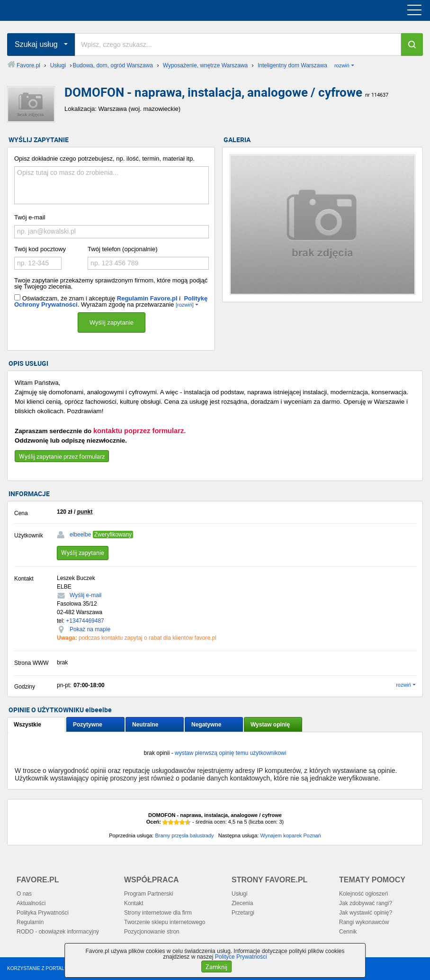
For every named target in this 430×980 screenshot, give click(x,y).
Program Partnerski (148, 894)
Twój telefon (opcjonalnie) (122, 249)
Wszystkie (27, 725)
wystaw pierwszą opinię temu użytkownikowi (230, 753)
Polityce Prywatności (241, 957)
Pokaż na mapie (90, 629)
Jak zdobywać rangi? (366, 903)
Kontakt (134, 903)
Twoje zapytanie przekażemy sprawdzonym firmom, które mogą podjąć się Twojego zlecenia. (111, 283)
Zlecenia (242, 903)
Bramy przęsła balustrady (184, 835)
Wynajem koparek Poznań (290, 835)
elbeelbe (80, 535)
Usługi (239, 894)
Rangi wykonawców (364, 922)
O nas (24, 894)
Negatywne (206, 725)
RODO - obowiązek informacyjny (58, 932)
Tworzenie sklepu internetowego (165, 922)
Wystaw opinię (270, 725)
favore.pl (66, 10)
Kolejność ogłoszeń (363, 894)
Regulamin (30, 922)
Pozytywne (88, 725)
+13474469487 (85, 621)
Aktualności (31, 903)
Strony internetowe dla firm (158, 913)
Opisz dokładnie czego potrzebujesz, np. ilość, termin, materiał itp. (104, 159)
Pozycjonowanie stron (152, 932)
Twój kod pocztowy (40, 249)
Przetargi (243, 913)
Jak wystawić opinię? (366, 913)
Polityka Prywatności (43, 913)
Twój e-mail (30, 217)
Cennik (348, 932)
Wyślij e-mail (85, 595)
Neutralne (145, 725)
